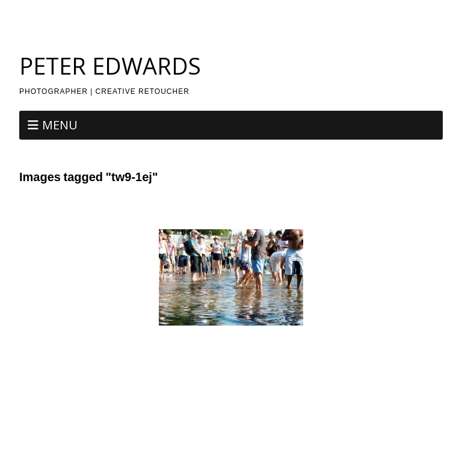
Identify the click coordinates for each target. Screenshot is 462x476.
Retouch (275, 12)
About (182, 12)
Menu (60, 125)
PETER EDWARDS (110, 66)
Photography (227, 12)
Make (173, 444)
